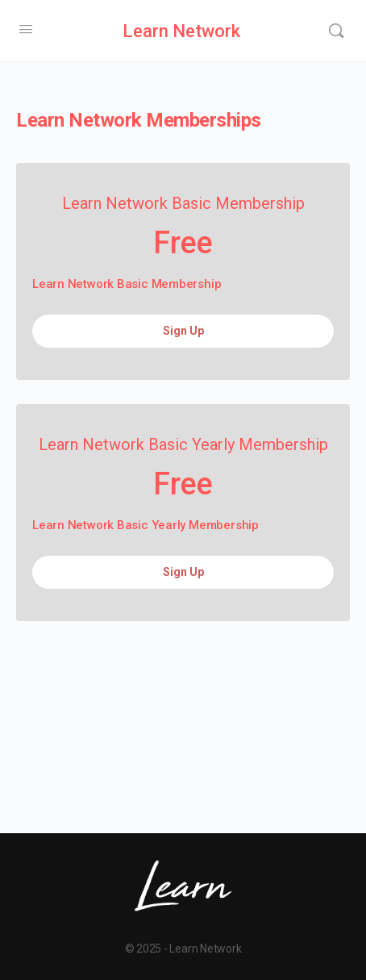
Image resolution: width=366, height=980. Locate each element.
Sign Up (183, 331)
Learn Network (181, 31)
